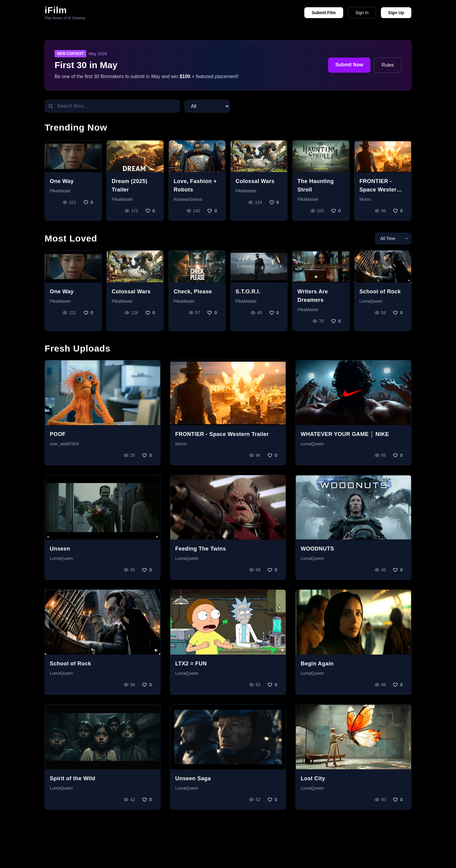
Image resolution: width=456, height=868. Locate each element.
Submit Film (324, 13)
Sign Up (396, 13)
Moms (365, 199)
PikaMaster (60, 191)
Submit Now (349, 65)
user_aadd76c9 (64, 444)
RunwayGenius (188, 199)
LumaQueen (371, 301)
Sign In (362, 13)
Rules (388, 65)
